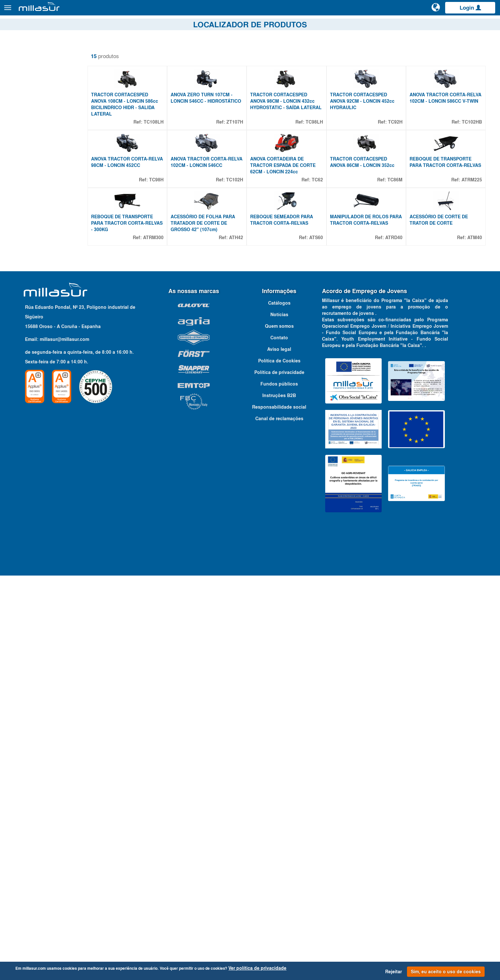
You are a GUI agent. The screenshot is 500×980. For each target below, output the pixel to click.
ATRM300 (165, 326)
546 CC (28, 447)
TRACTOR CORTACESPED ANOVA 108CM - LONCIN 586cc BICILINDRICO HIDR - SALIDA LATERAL (140, 134)
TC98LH (320, 151)
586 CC (28, 455)
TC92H (398, 151)
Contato (488, 25)
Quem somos (279, 731)
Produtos (77, 11)
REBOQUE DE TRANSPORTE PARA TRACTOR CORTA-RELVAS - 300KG (137, 311)
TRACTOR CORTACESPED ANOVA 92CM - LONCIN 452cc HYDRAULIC (368, 130)
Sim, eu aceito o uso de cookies (446, 972)
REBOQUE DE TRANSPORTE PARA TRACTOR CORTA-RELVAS (443, 224)
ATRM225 (472, 238)
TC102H (244, 238)
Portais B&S (431, 25)
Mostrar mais (26, 461)
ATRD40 (397, 326)
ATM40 (475, 326)
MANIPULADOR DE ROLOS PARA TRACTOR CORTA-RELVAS (365, 311)
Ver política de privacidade (257, 968)
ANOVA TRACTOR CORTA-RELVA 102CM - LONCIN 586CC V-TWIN (446, 130)
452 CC (28, 439)
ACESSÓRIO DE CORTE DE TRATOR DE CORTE (442, 308)
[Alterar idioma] (436, 10)
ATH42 (245, 326)
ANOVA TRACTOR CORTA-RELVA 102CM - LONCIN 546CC (216, 221)
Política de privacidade (279, 777)
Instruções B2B (279, 800)
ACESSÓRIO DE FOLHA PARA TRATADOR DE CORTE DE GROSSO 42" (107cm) (215, 311)
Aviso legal (279, 754)
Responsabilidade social (279, 812)
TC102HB (472, 151)
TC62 (323, 238)
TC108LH (166, 151)
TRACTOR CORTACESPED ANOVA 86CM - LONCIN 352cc (368, 221)
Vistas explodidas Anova (384, 25)
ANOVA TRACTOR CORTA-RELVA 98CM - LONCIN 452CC (139, 221)
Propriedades (31, 396)
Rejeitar (394, 972)
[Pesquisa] (412, 11)
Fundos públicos (279, 789)
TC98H (169, 238)
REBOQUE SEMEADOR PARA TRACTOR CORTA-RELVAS (291, 308)
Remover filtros (27, 51)
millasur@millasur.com (64, 744)
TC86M (398, 238)
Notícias (279, 719)
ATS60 (322, 326)
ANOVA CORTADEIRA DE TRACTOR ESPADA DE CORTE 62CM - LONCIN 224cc (292, 224)
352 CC (28, 424)
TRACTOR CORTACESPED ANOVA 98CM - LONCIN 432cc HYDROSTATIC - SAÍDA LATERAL (292, 134)
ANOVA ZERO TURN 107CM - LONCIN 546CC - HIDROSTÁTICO (214, 130)
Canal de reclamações (279, 823)
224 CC (28, 416)
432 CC (28, 432)
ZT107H (244, 151)
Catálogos (462, 25)
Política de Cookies (279, 766)
